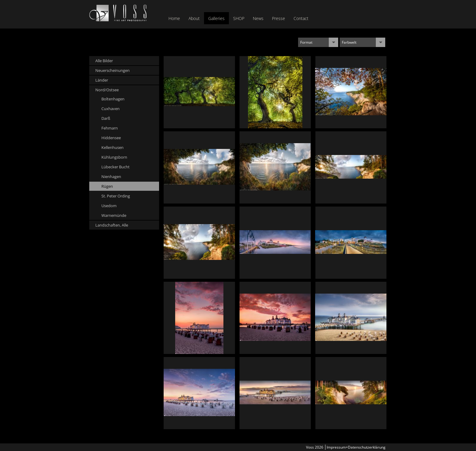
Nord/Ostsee (107, 90)
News (258, 18)
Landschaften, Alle (112, 225)
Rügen (107, 186)
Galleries (216, 18)
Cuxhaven (110, 109)
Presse (279, 18)
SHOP (239, 18)
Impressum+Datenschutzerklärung (356, 447)
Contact (301, 18)
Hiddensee (111, 138)
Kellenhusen (112, 147)
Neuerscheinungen (112, 70)
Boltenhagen (113, 99)
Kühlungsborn (114, 157)
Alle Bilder (104, 61)
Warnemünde (114, 215)
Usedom (109, 206)
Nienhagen (111, 177)
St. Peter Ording (116, 196)
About (194, 18)
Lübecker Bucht (116, 167)
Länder (102, 80)
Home (174, 18)
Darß (106, 118)
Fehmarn (110, 128)
